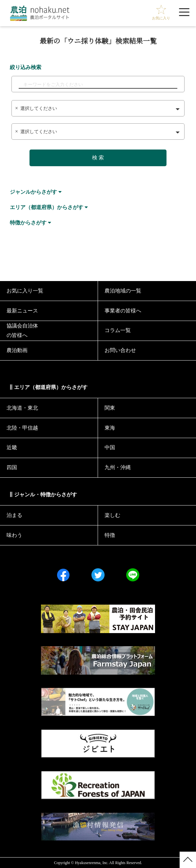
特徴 (110, 535)
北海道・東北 (22, 408)
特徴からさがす (28, 223)
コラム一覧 (118, 330)
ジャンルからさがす (33, 192)
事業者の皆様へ (123, 311)
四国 (12, 467)
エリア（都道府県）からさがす (47, 207)
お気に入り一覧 (25, 291)
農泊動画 (17, 350)
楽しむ (112, 515)
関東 (110, 408)
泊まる (14, 515)
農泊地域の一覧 (123, 291)
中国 (110, 447)
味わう (14, 535)
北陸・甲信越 (22, 428)
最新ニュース (22, 311)
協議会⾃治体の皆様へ (22, 330)
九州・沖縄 (118, 467)
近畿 (12, 447)
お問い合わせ (120, 350)
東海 (110, 428)
